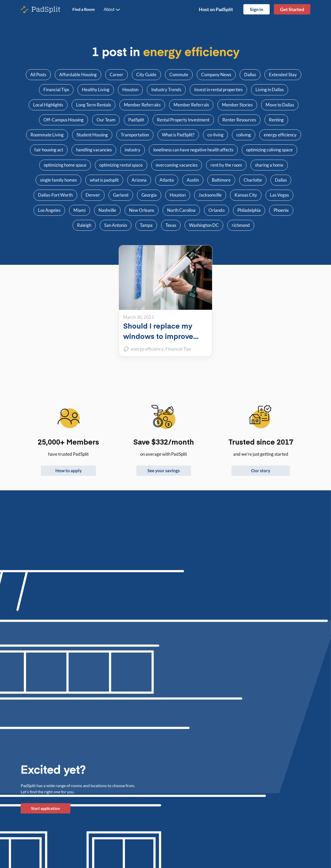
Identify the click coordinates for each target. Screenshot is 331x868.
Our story (261, 471)
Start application (46, 808)
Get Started (292, 9)
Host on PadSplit (216, 9)
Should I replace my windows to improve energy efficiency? (158, 336)
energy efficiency (147, 349)
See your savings (164, 471)
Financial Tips (178, 349)
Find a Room (84, 9)
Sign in (257, 9)
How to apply (69, 471)
